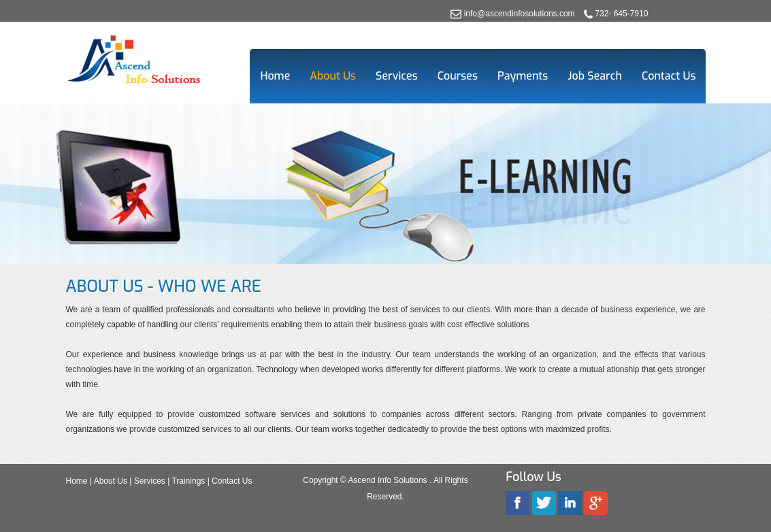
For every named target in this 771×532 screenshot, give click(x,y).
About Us (333, 76)
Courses (458, 76)
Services (397, 76)
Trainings (188, 481)
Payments (523, 76)
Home (275, 76)
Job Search (595, 76)
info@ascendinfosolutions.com (520, 14)
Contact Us (669, 76)
